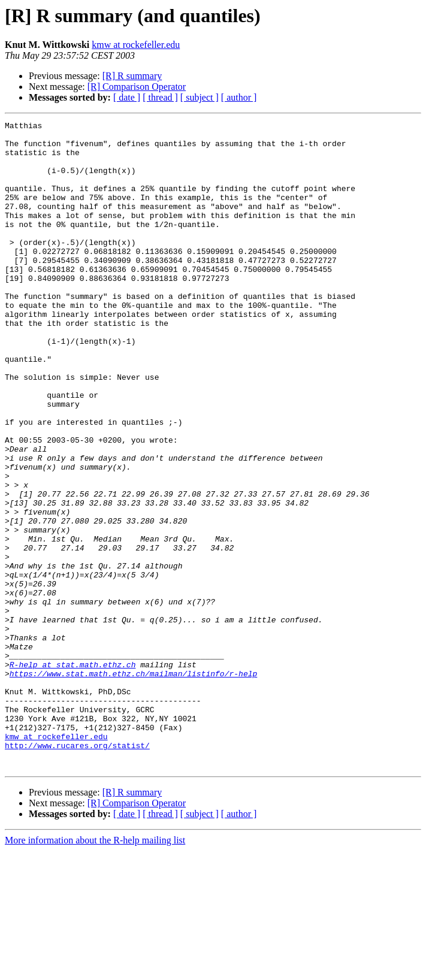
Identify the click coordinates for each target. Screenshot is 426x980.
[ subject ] (200, 97)
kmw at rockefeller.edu (136, 45)
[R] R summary (132, 76)
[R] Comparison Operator (137, 87)
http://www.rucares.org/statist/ (77, 871)
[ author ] (239, 97)
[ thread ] (160, 97)
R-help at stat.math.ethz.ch (73, 774)
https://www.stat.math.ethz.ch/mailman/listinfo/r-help (133, 785)
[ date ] (127, 97)
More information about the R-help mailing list (95, 970)
